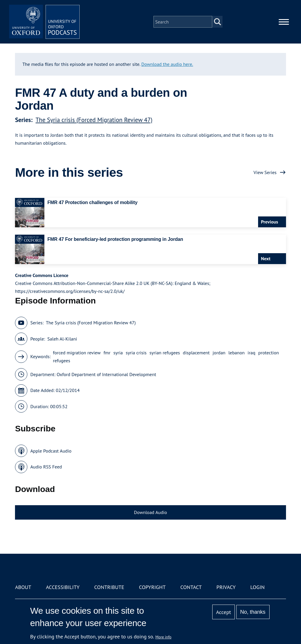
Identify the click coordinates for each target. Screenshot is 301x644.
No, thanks (253, 612)
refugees (62, 361)
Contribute (109, 587)
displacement (196, 353)
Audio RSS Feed (46, 467)
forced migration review (77, 353)
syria (118, 353)
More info (164, 637)
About (23, 587)
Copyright (152, 587)
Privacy (226, 587)
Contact (191, 587)
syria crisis (136, 353)
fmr (107, 353)
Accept (224, 612)
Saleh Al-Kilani (62, 339)
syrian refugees (165, 353)
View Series (265, 172)
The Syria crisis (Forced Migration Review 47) (94, 120)
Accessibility (63, 587)
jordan (219, 353)
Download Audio (150, 512)
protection (269, 353)
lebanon (236, 353)
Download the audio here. (167, 64)
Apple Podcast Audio (51, 451)
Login (258, 587)
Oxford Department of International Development (106, 374)
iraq (251, 353)
